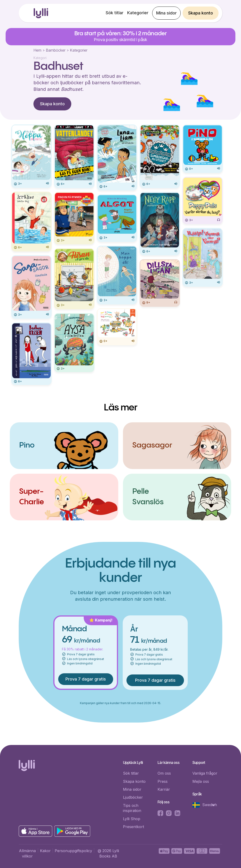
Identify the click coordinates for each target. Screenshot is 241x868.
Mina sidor (166, 13)
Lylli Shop (132, 819)
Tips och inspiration (132, 808)
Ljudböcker (133, 797)
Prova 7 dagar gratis (86, 679)
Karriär (164, 789)
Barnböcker (56, 50)
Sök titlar (115, 13)
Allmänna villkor (27, 853)
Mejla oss (201, 781)
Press (163, 781)
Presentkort (133, 827)
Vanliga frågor (205, 773)
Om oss (164, 773)
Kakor (45, 851)
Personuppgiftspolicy (73, 851)
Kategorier (138, 13)
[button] (206, 805)
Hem (37, 50)
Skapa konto (201, 13)
